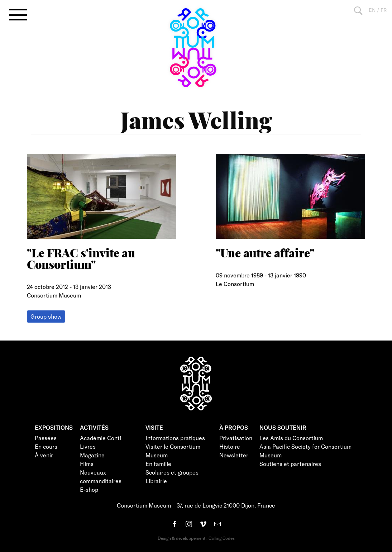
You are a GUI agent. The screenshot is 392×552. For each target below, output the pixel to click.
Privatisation (236, 438)
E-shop (89, 489)
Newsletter (234, 455)
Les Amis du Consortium (291, 438)
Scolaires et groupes (172, 472)
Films (87, 464)
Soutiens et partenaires (290, 464)
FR (384, 10)
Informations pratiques (175, 438)
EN (372, 10)
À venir (44, 455)
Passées (46, 438)
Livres (88, 446)
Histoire (230, 446)
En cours (46, 446)
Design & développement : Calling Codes (196, 538)
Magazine (92, 455)
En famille (158, 464)
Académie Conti (101, 438)
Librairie (156, 481)
